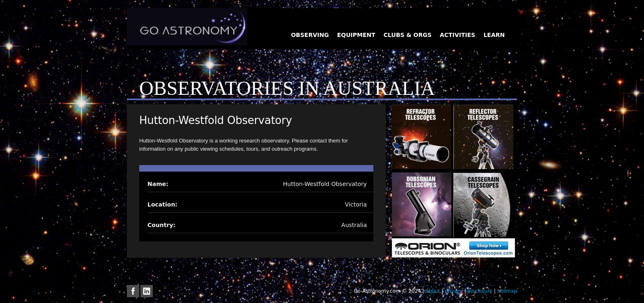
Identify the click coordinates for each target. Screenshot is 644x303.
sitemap (507, 291)
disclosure (480, 291)
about (433, 291)
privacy (454, 291)
